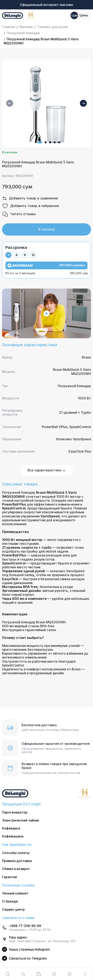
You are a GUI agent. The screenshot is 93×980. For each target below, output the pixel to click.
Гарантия (9, 877)
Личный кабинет (15, 893)
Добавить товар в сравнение (30, 198)
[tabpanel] (46, 268)
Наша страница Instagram (29, 949)
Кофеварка (11, 828)
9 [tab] (25, 255)
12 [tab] (33, 255)
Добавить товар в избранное (30, 206)
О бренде (10, 901)
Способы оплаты (16, 853)
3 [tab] (9, 255)
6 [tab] (17, 255)
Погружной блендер (23, 33)
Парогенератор (15, 812)
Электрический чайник (21, 820)
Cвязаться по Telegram (28, 958)
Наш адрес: (18, 937)
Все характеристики (47, 470)
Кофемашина (13, 836)
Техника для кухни (52, 27)
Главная (9, 27)
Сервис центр (13, 910)
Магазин (26, 27)
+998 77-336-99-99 (25, 926)
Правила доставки (17, 861)
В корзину (47, 229)
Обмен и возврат (16, 869)
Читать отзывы (19, 214)
